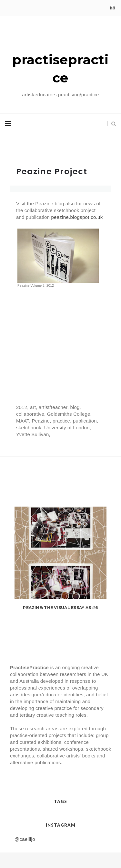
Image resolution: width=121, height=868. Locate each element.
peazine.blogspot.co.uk (77, 217)
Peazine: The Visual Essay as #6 (60, 608)
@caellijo (25, 839)
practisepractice (60, 69)
